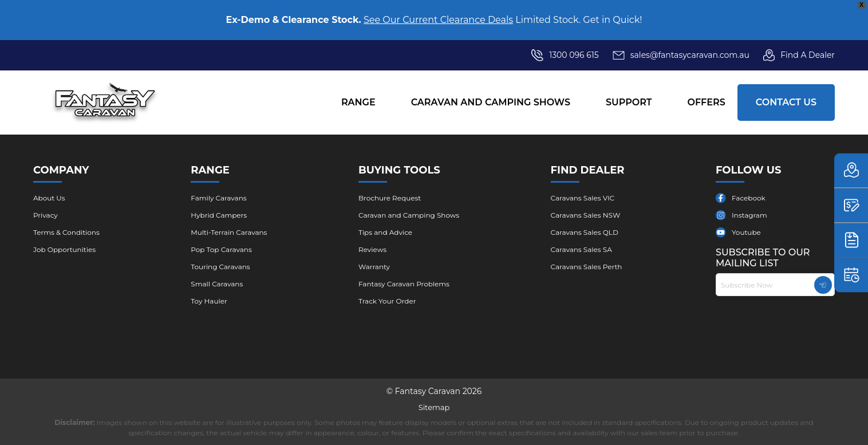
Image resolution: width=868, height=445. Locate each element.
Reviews (372, 249)
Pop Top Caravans (221, 249)
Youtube (746, 232)
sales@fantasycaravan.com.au (681, 55)
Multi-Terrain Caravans (229, 232)
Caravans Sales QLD (585, 232)
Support (629, 102)
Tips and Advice (385, 232)
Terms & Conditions (66, 232)
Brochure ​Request (390, 198)
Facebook (749, 198)
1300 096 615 (574, 55)
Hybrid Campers (219, 215)
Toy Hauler (209, 301)
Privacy (46, 215)
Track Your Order (387, 301)
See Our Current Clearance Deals (438, 20)
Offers (706, 102)
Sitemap (434, 407)
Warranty (374, 267)
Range (358, 102)
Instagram (749, 215)
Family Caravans (218, 198)
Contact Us (786, 102)
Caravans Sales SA (581, 249)
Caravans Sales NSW (586, 215)
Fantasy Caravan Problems (404, 284)
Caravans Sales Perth (587, 267)
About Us (49, 198)
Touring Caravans (220, 267)
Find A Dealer (799, 55)
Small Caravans (217, 284)
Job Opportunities (64, 249)
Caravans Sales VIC (583, 198)
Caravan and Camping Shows (491, 102)
